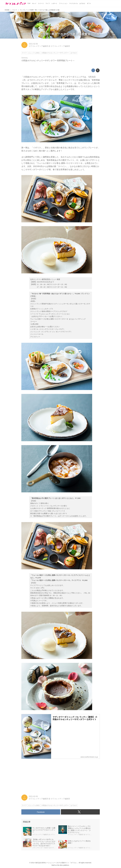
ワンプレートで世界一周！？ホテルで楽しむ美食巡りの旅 (60, 34)
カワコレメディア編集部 (38, 46)
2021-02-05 (33, 44)
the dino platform (63, 865)
